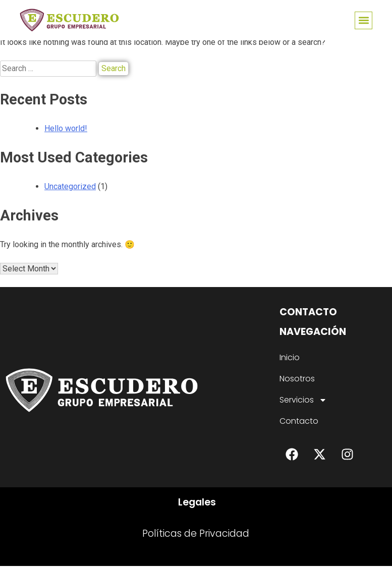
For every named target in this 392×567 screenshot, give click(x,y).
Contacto (299, 422)
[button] (363, 20)
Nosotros (297, 380)
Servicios (303, 401)
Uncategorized (70, 186)
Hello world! (66, 128)
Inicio (290, 358)
